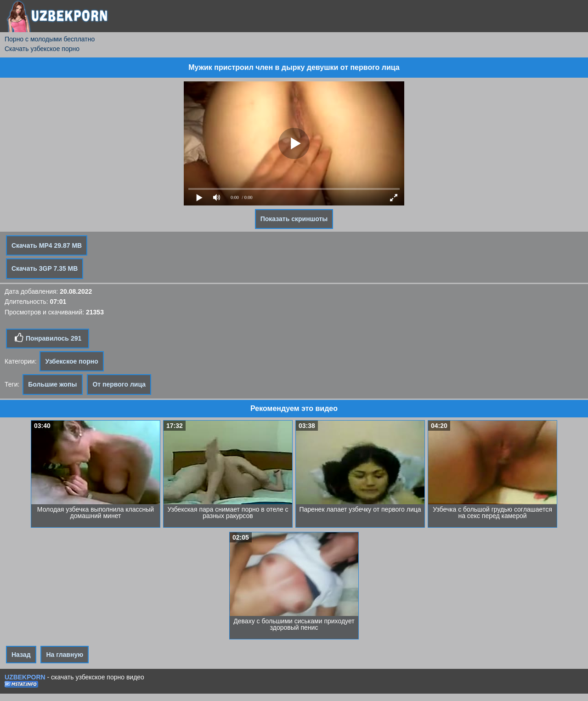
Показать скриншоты (294, 219)
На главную (65, 655)
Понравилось (48, 338)
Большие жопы (52, 384)
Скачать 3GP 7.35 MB (45, 268)
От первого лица (119, 384)
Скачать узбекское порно (42, 49)
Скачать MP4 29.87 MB (47, 245)
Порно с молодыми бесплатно (50, 39)
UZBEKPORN (25, 677)
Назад (21, 655)
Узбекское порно (71, 361)
